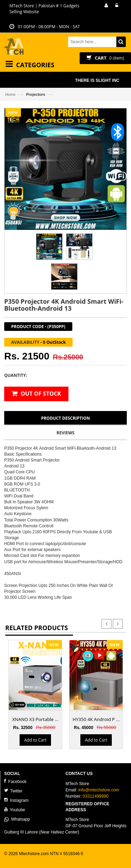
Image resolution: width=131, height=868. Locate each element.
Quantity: (16, 375)
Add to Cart (35, 740)
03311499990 (96, 796)
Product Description (65, 418)
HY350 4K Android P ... (96, 719)
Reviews (65, 433)
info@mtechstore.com (99, 790)
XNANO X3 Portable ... (35, 719)
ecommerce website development (35, 860)
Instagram (16, 800)
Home (10, 94)
